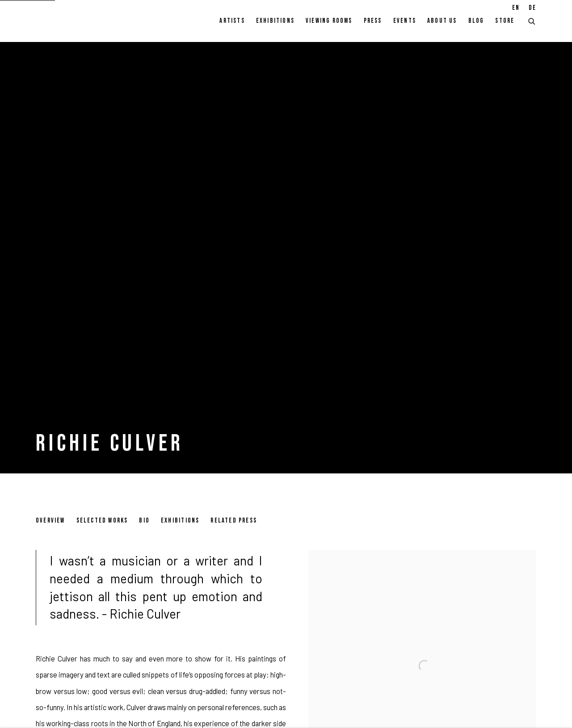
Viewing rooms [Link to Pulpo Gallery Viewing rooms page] (329, 21)
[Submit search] (532, 20)
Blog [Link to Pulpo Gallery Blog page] (476, 21)
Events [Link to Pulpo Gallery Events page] (405, 21)
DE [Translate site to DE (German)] (532, 8)
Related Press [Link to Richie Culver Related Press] (234, 521)
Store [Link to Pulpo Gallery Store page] (505, 21)
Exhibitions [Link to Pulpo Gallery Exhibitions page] (275, 21)
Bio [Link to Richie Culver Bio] (144, 521)
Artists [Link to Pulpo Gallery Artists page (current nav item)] (232, 21)
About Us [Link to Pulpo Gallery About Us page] (442, 21)
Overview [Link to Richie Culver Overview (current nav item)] (50, 521)
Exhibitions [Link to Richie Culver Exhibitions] (180, 521)
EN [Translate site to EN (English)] (516, 8)
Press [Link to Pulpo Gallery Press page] (373, 21)
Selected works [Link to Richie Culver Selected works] (102, 521)
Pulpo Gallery (85, 21)
